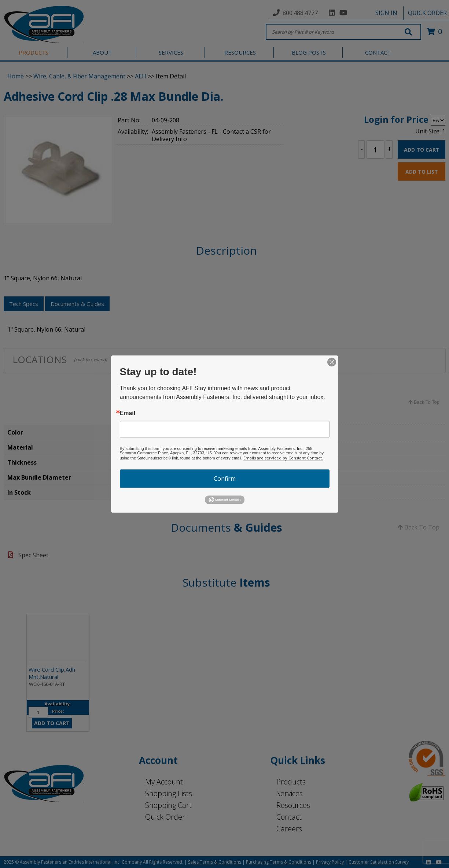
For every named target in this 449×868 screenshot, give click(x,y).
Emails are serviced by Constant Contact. (283, 458)
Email (128, 413)
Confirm (225, 479)
